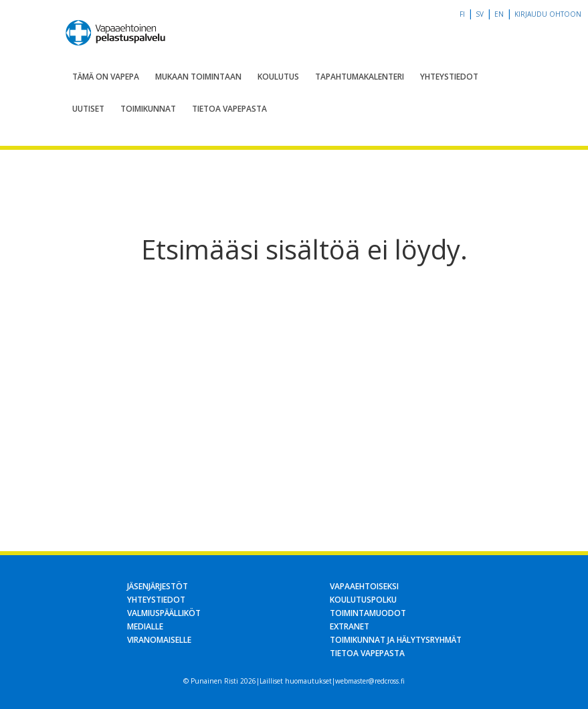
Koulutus (278, 77)
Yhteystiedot (449, 77)
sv (480, 14)
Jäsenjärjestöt (158, 586)
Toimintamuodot (368, 613)
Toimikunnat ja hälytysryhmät (396, 640)
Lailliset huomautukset (296, 681)
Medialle (145, 626)
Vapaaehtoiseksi (364, 586)
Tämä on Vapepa (106, 77)
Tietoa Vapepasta (229, 109)
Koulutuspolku (363, 600)
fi (462, 14)
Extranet (350, 626)
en (499, 14)
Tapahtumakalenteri (360, 77)
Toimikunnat (148, 109)
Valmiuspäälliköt (164, 613)
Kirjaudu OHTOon (548, 14)
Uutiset (88, 109)
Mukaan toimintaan (198, 77)
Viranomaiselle (159, 640)
